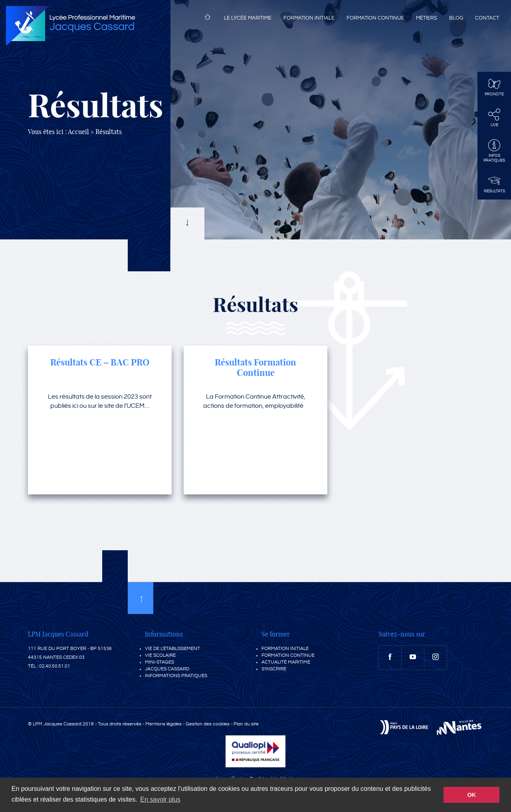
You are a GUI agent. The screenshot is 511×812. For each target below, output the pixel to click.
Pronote (494, 87)
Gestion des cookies (208, 724)
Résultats (494, 184)
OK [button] (471, 795)
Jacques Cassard (167, 669)
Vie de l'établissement (172, 649)
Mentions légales (163, 724)
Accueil (208, 18)
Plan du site (246, 724)
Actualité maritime (286, 662)
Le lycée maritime (248, 18)
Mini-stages (159, 662)
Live (494, 118)
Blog (456, 18)
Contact (487, 18)
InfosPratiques (494, 151)
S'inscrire (274, 669)
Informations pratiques (176, 676)
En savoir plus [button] (160, 799)
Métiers (427, 18)
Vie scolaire (160, 655)
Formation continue (375, 18)
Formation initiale (309, 18)
